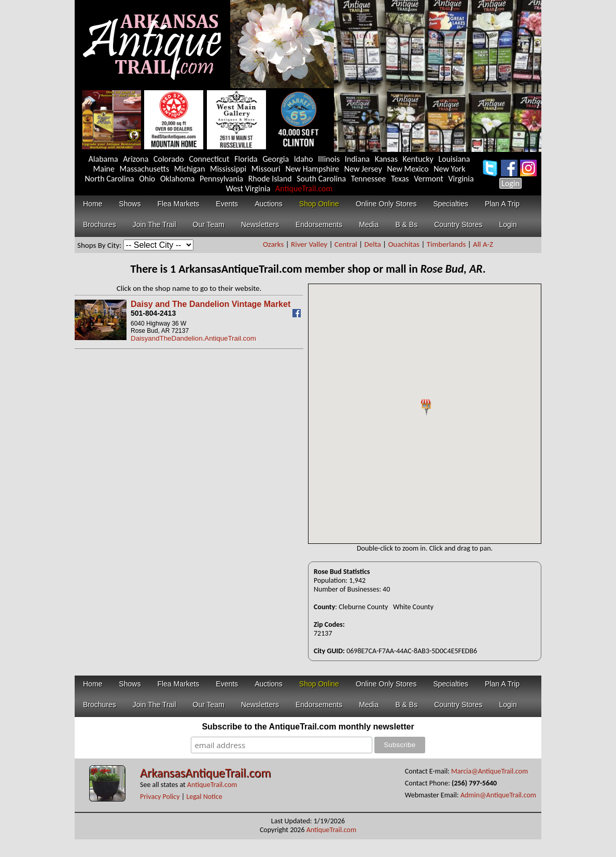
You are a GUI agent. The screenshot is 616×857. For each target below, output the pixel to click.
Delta (373, 244)
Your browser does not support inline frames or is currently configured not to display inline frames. (425, 414)
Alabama (103, 159)
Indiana (357, 159)
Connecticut (209, 159)
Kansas (386, 159)
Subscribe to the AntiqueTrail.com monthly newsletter (308, 727)
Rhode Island (270, 179)
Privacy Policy (160, 797)
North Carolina (109, 179)
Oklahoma (178, 179)
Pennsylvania (221, 179)
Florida (246, 159)
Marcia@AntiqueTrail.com (489, 771)
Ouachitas (404, 244)
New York (449, 169)
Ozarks (274, 244)
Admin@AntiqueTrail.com (498, 795)
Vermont (429, 179)
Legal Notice (204, 797)
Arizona (136, 159)
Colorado (169, 159)
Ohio (147, 179)
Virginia (461, 179)
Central (346, 244)
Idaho (304, 159)
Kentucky (418, 159)
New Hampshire (312, 169)
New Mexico (408, 169)
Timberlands (446, 244)
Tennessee (369, 179)
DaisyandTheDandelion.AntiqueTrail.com (193, 338)
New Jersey (363, 169)
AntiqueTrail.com (304, 188)
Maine (104, 169)
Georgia (276, 159)
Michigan (190, 169)
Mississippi (228, 169)
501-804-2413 (153, 313)
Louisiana (454, 159)
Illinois (329, 159)
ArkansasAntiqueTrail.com (205, 773)
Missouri (266, 169)
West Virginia (248, 188)
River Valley (309, 244)
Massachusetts (145, 169)
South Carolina (321, 179)
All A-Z (483, 244)
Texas (400, 179)
